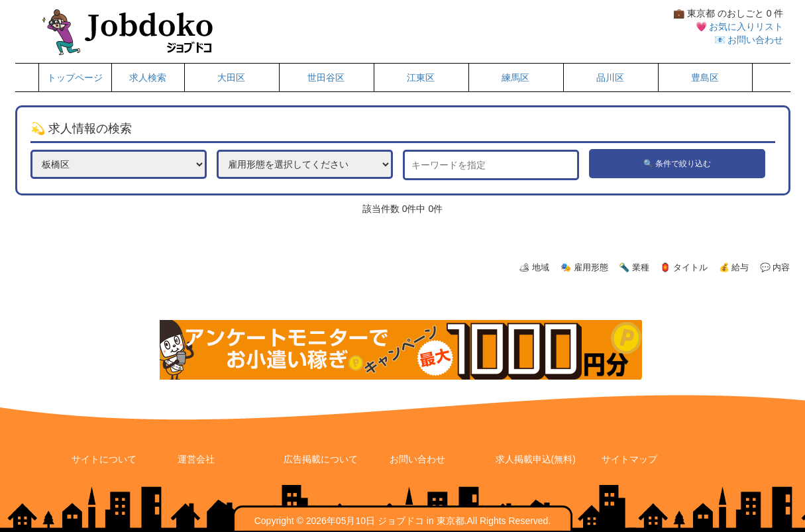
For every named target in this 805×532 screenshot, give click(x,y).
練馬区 (515, 78)
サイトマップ (629, 459)
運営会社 (196, 459)
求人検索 (148, 78)
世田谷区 (326, 78)
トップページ (75, 78)
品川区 (610, 78)
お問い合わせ (417, 459)
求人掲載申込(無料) (536, 459)
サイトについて (104, 459)
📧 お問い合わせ (749, 40)
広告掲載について (321, 459)
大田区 (231, 78)
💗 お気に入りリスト (740, 27)
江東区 (421, 78)
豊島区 (705, 78)
